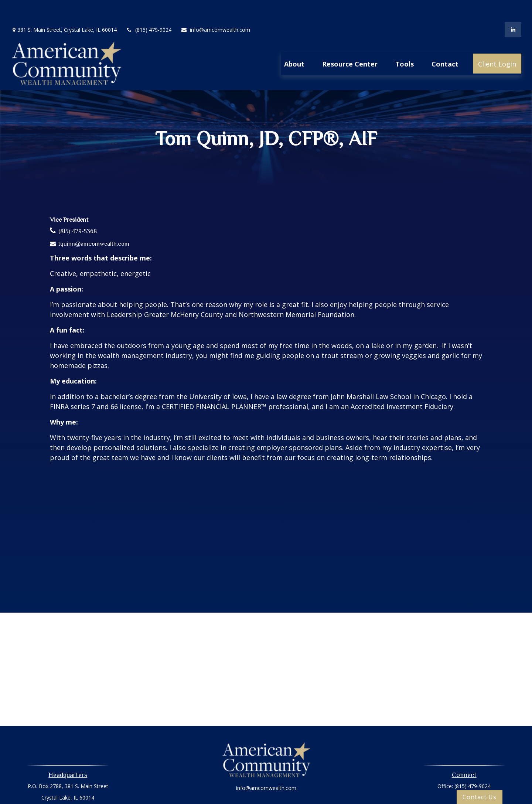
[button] (294, 41)
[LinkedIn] (513, 7)
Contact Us (480, 797)
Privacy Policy (266, 786)
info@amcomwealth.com (215, 8)
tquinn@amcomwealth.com (94, 222)
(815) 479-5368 (78, 209)
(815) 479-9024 (149, 8)
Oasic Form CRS (266, 799)
